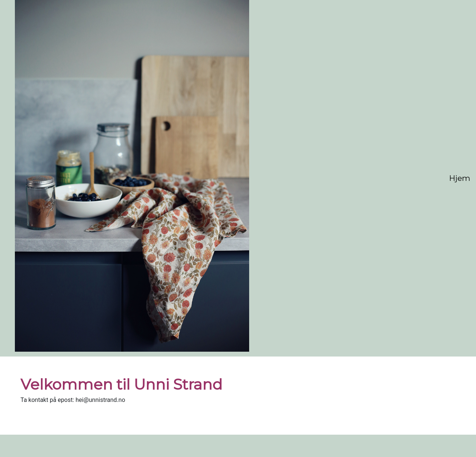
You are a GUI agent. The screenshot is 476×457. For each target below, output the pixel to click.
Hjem (460, 178)
